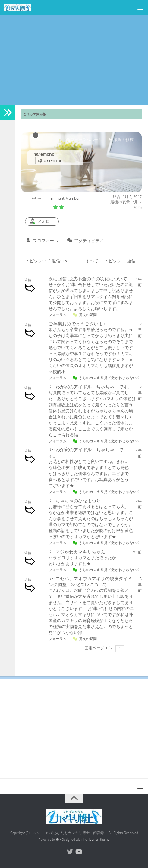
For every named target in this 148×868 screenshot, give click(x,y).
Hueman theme (99, 840)
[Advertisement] (74, 60)
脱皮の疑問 (88, 315)
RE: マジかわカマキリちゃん (77, 552)
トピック (113, 261)
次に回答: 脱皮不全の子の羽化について (88, 279)
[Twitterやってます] (70, 852)
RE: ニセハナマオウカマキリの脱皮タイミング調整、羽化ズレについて (90, 582)
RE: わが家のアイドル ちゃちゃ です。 (90, 387)
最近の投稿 (121, 140)
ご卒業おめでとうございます (78, 324)
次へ (133, 648)
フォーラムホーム (84, 140)
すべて (92, 261)
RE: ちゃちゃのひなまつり (75, 501)
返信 (131, 261)
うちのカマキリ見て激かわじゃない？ (109, 378)
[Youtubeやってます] (78, 852)
